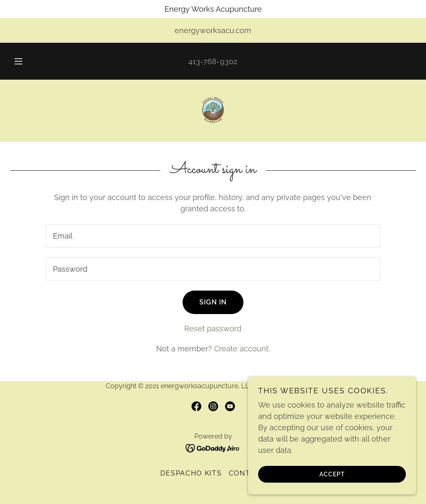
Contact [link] (247, 473)
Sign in (213, 302)
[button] (28, 61)
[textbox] (213, 236)
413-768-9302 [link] (213, 61)
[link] (213, 110)
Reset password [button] (213, 329)
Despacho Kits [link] (191, 473)
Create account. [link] (242, 349)
